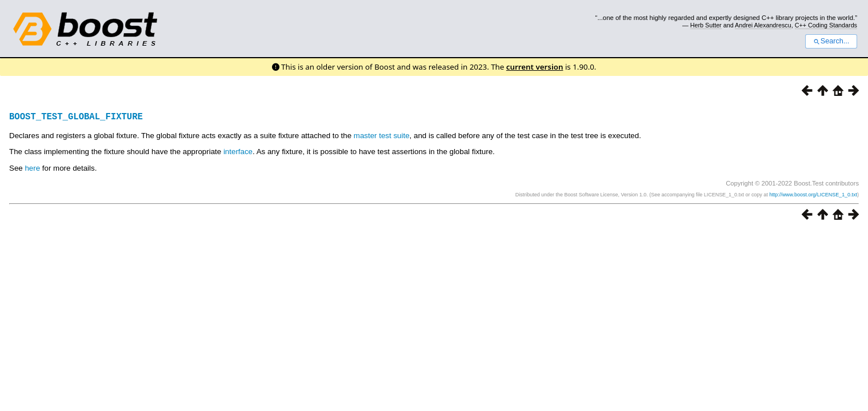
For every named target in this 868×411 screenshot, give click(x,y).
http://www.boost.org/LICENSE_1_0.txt (813, 195)
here (32, 168)
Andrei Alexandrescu (763, 25)
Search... (831, 41)
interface (238, 152)
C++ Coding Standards (826, 25)
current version (535, 67)
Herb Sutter (706, 25)
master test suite (382, 136)
